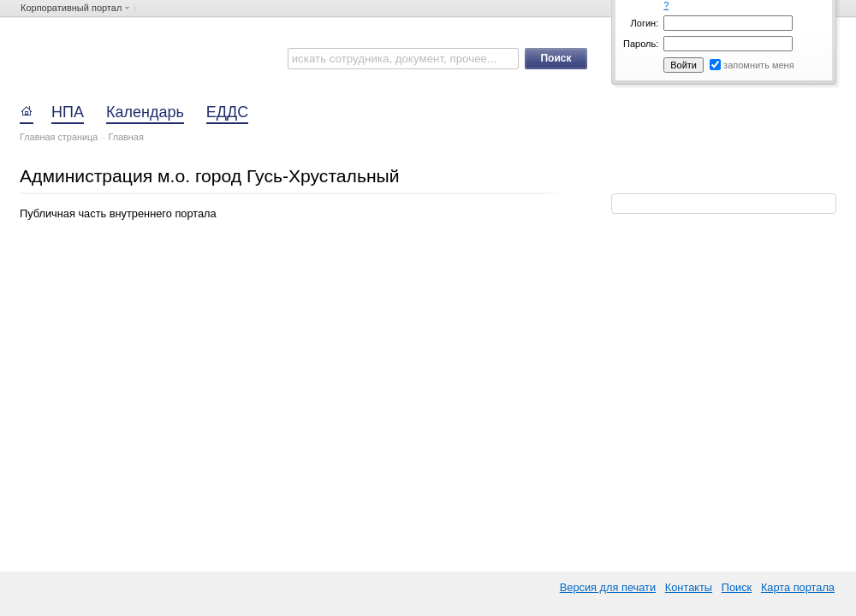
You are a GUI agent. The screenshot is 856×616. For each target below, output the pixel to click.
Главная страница (59, 137)
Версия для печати (608, 587)
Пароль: (641, 44)
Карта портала (798, 587)
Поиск (737, 587)
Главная (125, 137)
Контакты (689, 587)
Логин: (645, 23)
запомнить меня (759, 65)
